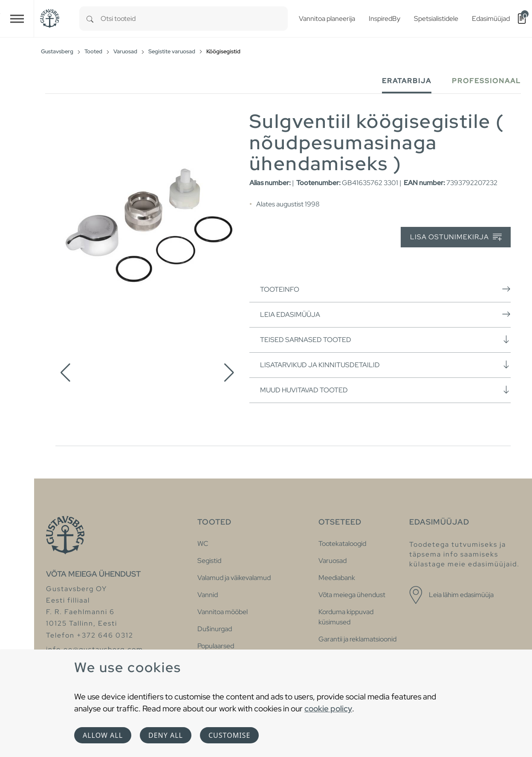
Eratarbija (407, 81)
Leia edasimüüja (385, 314)
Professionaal (486, 81)
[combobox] (194, 19)
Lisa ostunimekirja (456, 237)
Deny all (166, 735)
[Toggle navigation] (17, 19)
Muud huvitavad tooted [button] (385, 390)
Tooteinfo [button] (385, 289)
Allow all (103, 735)
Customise (229, 735)
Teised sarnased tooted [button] (385, 339)
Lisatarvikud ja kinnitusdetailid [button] (385, 365)
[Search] (90, 19)
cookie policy (328, 708)
